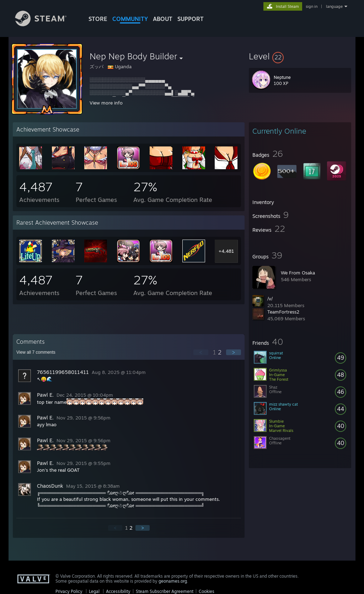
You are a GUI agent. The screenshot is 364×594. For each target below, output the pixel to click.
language (334, 6)
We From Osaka (298, 273)
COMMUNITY (130, 19)
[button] (300, 56)
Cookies (207, 591)
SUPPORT (191, 19)
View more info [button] (106, 103)
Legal (94, 591)
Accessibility (118, 591)
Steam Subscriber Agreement (165, 591)
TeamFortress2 (283, 312)
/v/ (270, 299)
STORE (98, 19)
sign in (312, 6)
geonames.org (173, 581)
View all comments (36, 352)
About (163, 19)
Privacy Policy (69, 591)
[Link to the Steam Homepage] (46, 24)
